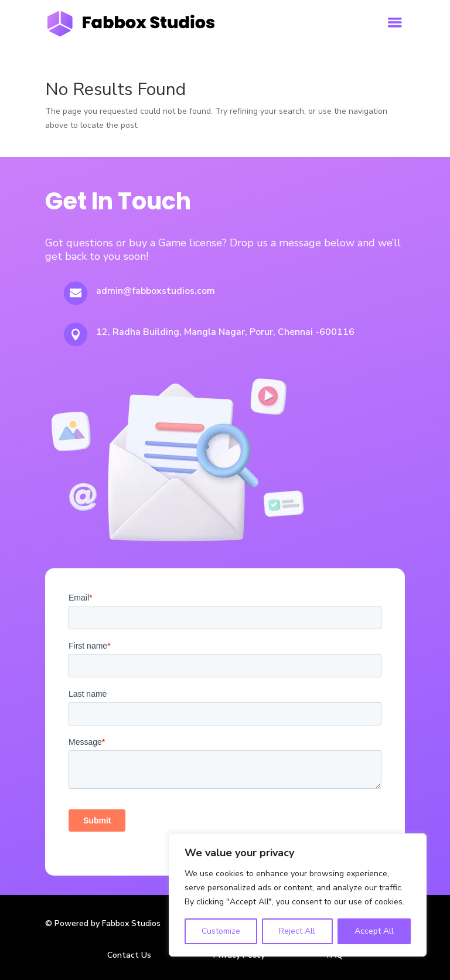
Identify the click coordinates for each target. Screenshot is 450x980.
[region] (298, 895)
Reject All (297, 931)
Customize (221, 931)
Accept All (374, 931)
